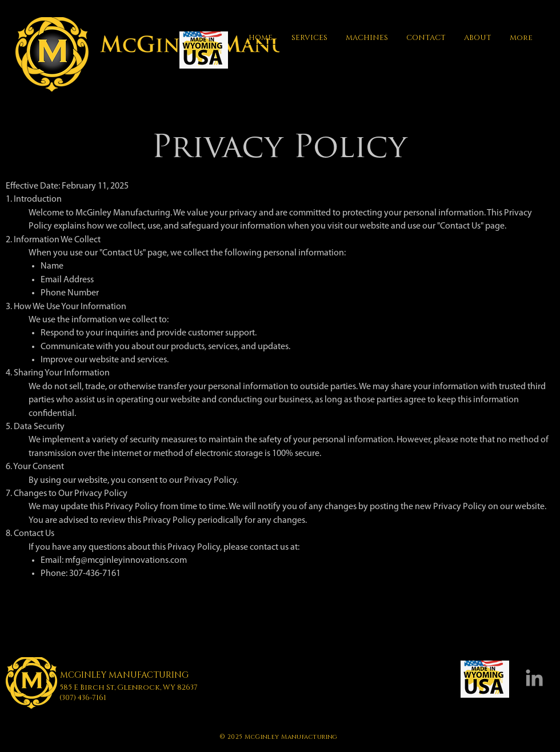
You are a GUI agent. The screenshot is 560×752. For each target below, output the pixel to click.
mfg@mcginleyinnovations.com (126, 561)
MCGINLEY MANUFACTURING (124, 675)
